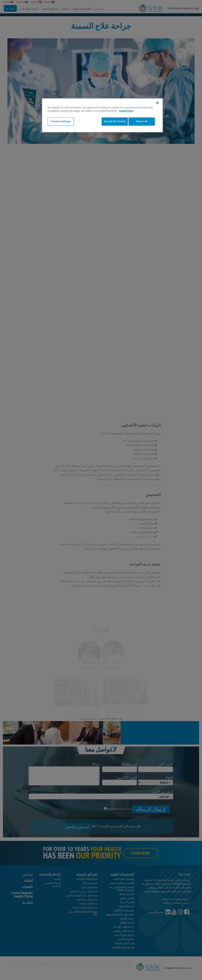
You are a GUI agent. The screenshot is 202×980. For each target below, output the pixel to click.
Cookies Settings (61, 121)
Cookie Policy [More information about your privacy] (126, 111)
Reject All (142, 121)
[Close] (158, 103)
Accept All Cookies (115, 121)
